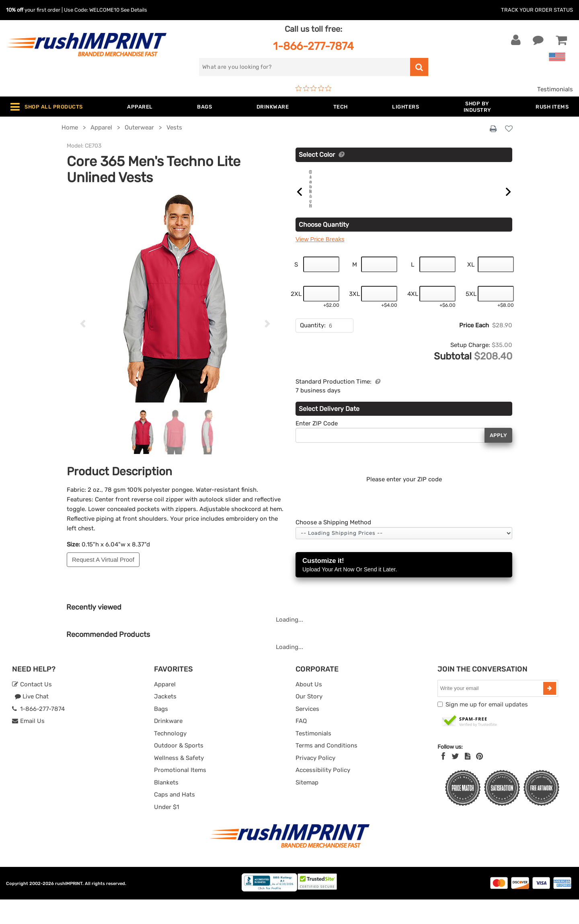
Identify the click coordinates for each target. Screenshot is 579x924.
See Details (134, 10)
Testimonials (555, 89)
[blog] (468, 781)
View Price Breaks (320, 264)
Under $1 (166, 832)
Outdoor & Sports (179, 770)
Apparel (165, 709)
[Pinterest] (479, 781)
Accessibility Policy (323, 795)
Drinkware (168, 745)
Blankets (166, 807)
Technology (170, 758)
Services (307, 733)
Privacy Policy (315, 782)
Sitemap (307, 807)
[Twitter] (455, 781)
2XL (296, 318)
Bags (161, 733)
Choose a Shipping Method (333, 547)
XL (471, 289)
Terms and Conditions (326, 770)
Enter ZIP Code (317, 448)
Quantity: (313, 350)
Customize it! (404, 590)
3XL (354, 318)
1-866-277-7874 (313, 46)
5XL (471, 318)
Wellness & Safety (179, 782)
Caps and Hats (175, 819)
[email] (491, 713)
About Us (309, 709)
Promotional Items (180, 795)
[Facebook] (443, 781)
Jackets (165, 721)
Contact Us (32, 709)
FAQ (301, 745)
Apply (498, 460)
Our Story (309, 721)
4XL (413, 318)
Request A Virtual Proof (103, 560)
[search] (305, 67)
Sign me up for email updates (487, 729)
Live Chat (32, 721)
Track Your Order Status (537, 10)
